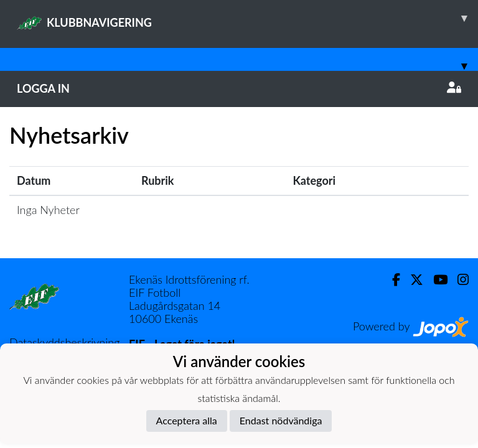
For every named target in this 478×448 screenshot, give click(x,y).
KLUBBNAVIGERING (247, 18)
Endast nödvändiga (281, 420)
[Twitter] (412, 280)
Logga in (239, 88)
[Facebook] (391, 280)
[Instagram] (458, 280)
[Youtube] (435, 280)
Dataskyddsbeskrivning (64, 342)
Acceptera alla (187, 420)
